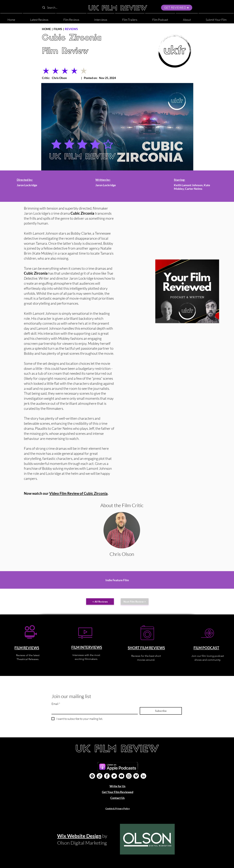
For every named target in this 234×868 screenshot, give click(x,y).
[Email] (94, 710)
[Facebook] (107, 776)
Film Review (65, 52)
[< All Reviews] (100, 602)
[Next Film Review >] (135, 602)
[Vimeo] (136, 776)
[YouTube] (121, 776)
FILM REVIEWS (27, 648)
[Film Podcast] (92, 776)
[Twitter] (114, 776)
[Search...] (62, 8)
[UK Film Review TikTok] (100, 776)
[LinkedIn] (143, 776)
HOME (46, 29)
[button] (187, 18)
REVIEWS (71, 29)
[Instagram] (129, 776)
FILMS (58, 29)
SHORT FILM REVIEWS (146, 648)
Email (56, 704)
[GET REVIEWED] (177, 8)
